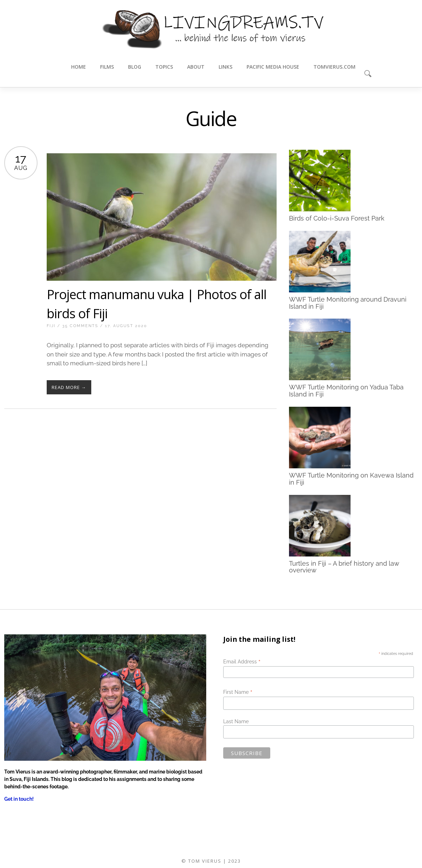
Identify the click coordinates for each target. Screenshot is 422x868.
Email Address (242, 662)
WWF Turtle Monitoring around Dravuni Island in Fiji (348, 302)
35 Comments (80, 326)
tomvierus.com (334, 67)
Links (226, 67)
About (196, 67)
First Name (238, 692)
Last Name (236, 721)
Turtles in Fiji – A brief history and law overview (344, 567)
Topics (164, 67)
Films (107, 67)
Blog (135, 67)
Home (79, 67)
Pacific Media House (273, 67)
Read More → (69, 387)
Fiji (51, 326)
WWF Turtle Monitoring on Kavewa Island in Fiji (351, 478)
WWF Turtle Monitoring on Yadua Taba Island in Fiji (346, 391)
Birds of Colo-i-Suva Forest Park (337, 218)
